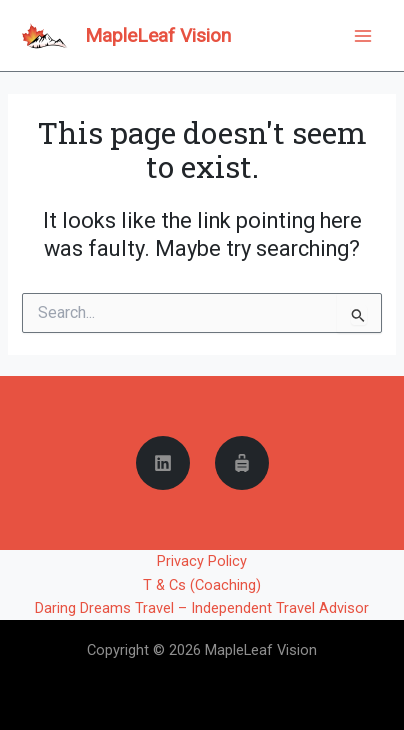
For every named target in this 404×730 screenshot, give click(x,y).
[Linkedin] (163, 463)
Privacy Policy (202, 561)
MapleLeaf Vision (158, 35)
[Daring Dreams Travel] (242, 463)
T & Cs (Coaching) (202, 585)
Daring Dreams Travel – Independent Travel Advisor (202, 608)
